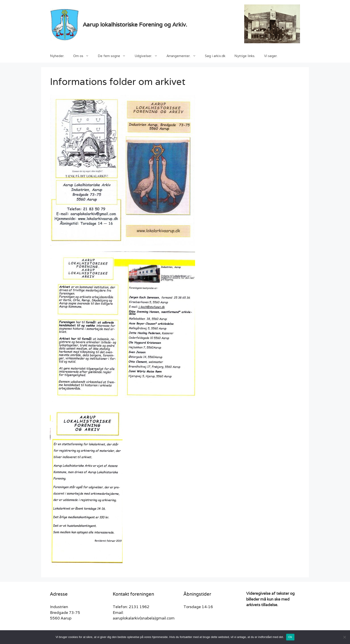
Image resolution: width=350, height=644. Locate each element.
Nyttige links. (245, 56)
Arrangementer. (183, 56)
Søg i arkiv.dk (215, 56)
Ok (290, 637)
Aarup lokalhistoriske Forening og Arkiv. (135, 25)
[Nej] (344, 637)
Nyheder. (57, 56)
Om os (83, 56)
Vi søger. (271, 56)
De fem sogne (114, 56)
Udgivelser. (148, 56)
